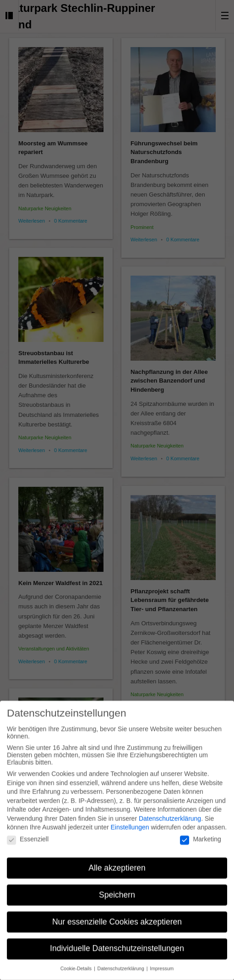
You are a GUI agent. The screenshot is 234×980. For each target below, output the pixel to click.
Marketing (200, 834)
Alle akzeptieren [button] (117, 862)
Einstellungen (130, 822)
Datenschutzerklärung (170, 813)
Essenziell (28, 834)
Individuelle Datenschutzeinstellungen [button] (117, 943)
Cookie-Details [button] (77, 963)
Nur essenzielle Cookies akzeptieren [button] (117, 916)
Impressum (162, 963)
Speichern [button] (117, 889)
